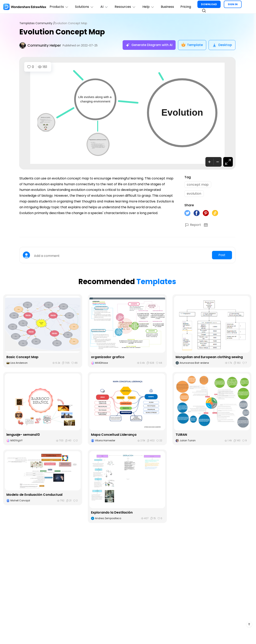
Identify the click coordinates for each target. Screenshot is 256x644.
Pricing (186, 7)
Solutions (85, 7)
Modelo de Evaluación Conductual (34, 495)
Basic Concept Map (22, 357)
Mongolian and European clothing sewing (209, 357)
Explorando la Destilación (112, 513)
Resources (126, 7)
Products (59, 7)
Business (168, 7)
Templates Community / (37, 23)
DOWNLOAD (210, 4)
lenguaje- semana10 (23, 435)
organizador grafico (108, 357)
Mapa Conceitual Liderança (114, 435)
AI (105, 7)
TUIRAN (181, 435)
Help (149, 7)
